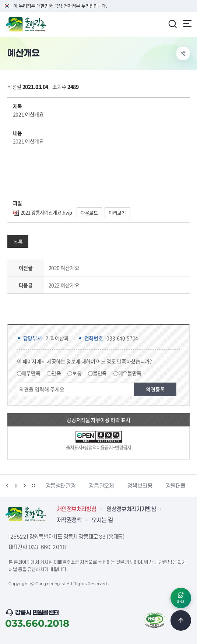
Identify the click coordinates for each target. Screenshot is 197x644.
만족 (56, 373)
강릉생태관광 (119, 486)
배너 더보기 (34, 486)
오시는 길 (102, 520)
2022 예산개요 (64, 285)
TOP (181, 620)
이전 (7, 486)
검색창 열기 (172, 24)
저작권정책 (69, 520)
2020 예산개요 (64, 268)
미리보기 (117, 213)
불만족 (100, 373)
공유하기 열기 (183, 53)
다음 (25, 486)
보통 (77, 373)
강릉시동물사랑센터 (68, 486)
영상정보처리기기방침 (131, 509)
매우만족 (31, 373)
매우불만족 (130, 373)
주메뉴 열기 (187, 24)
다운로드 (89, 213)
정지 (16, 486)
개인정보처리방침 (76, 509)
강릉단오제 (160, 486)
